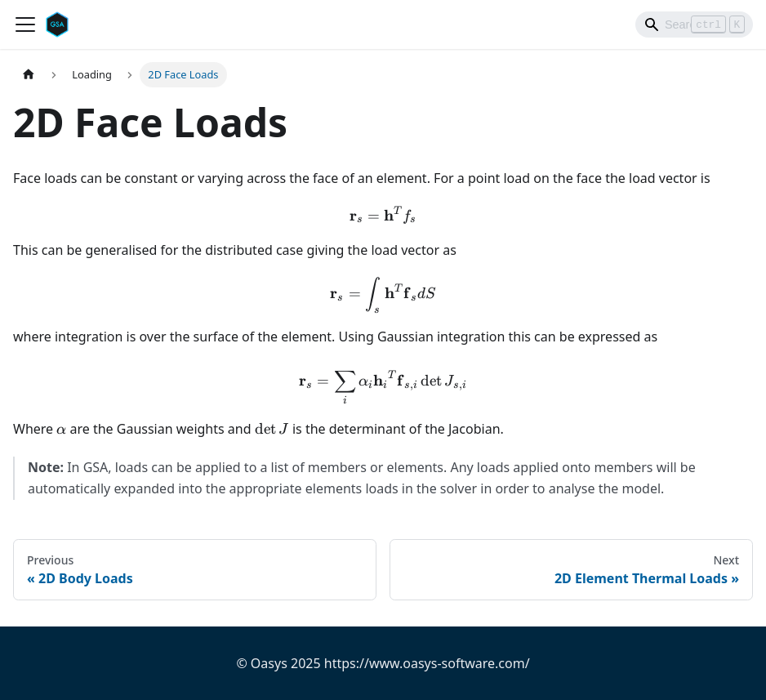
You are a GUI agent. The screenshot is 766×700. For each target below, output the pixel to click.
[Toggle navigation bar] (25, 25)
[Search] (694, 25)
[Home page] (29, 75)
